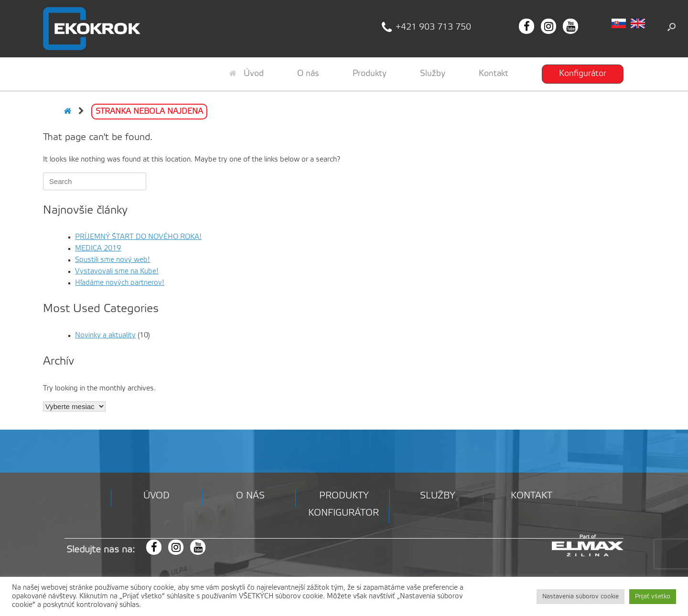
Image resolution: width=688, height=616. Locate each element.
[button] (672, 27)
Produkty (370, 74)
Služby (433, 74)
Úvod (247, 74)
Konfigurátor (583, 74)
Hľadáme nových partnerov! (120, 283)
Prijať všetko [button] (653, 597)
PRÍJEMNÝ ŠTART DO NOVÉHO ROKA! (138, 237)
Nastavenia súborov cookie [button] (580, 597)
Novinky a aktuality (105, 335)
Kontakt (494, 74)
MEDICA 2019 (98, 249)
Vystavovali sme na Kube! (117, 271)
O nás (308, 74)
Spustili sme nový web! (113, 260)
